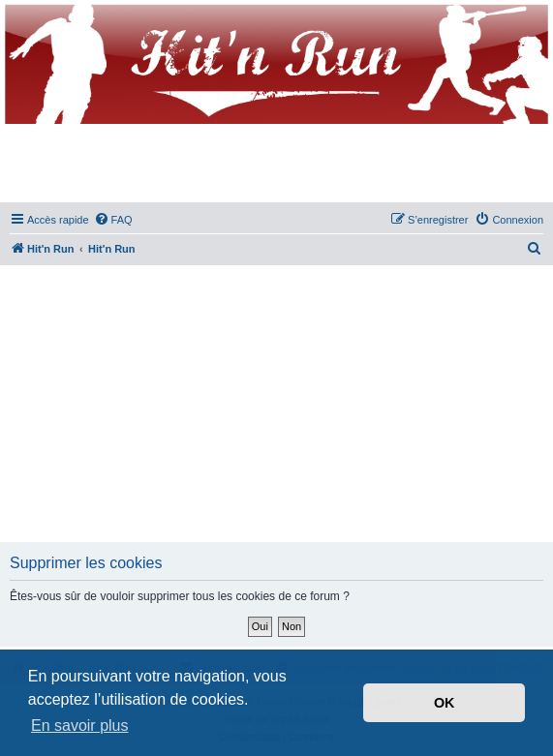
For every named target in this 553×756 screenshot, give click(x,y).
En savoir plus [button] (80, 726)
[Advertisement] (279, 405)
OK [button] (445, 703)
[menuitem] (113, 220)
